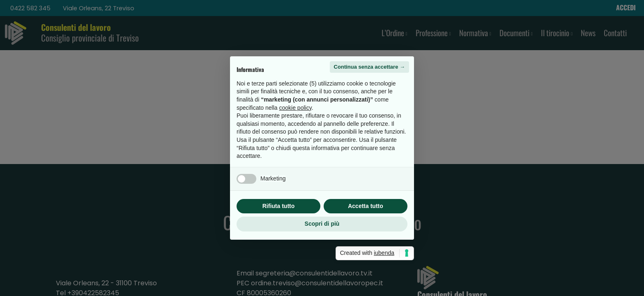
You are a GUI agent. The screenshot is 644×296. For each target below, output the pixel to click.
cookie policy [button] (296, 108)
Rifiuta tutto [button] (279, 206)
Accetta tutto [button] (366, 206)
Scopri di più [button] (322, 224)
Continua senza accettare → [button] (369, 67)
